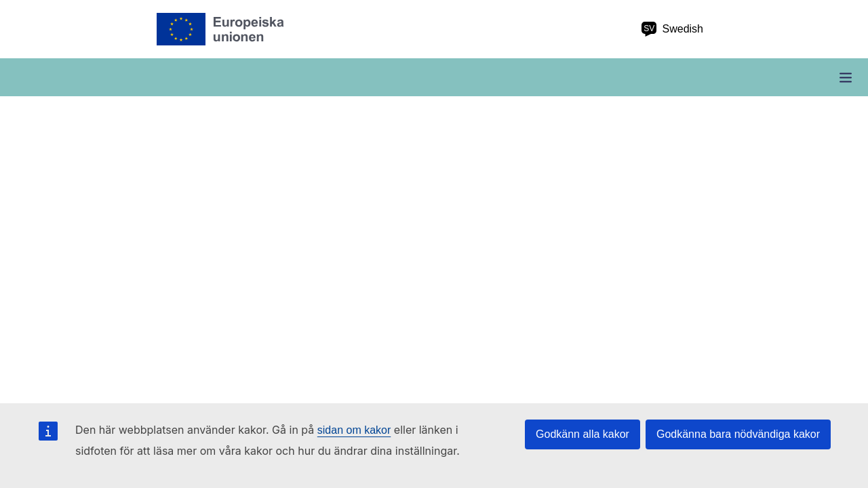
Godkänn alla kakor (583, 434)
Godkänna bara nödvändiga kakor (738, 434)
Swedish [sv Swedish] (672, 29)
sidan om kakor (354, 430)
